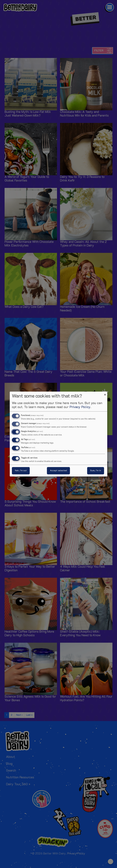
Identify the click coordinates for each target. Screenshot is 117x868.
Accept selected (58, 471)
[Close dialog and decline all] (105, 393)
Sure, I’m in (96, 471)
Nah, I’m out (21, 471)
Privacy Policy (80, 407)
